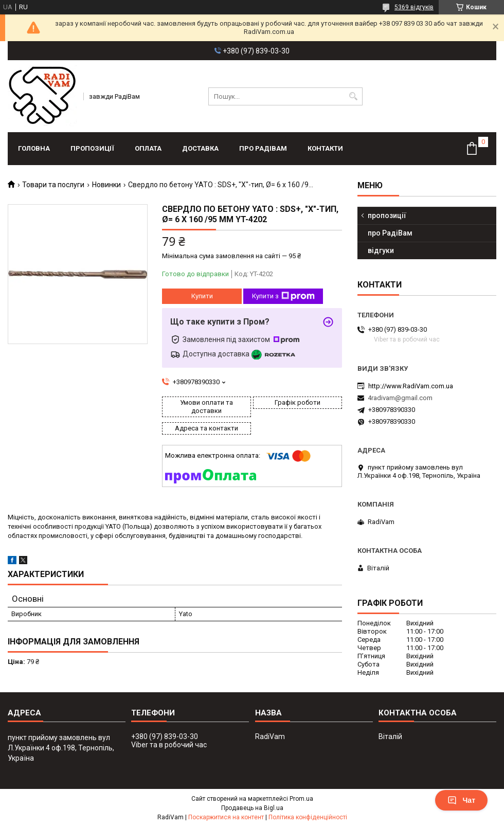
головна (34, 148)
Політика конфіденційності (308, 817)
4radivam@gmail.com (400, 398)
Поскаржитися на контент (226, 817)
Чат (461, 800)
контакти (325, 148)
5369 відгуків (414, 7)
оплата (148, 148)
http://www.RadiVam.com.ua (411, 386)
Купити (202, 296)
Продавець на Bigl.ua (252, 808)
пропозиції (92, 148)
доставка (200, 148)
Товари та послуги (53, 185)
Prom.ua (301, 799)
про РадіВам (263, 148)
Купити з (283, 296)
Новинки (106, 185)
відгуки (381, 250)
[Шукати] (354, 96)
